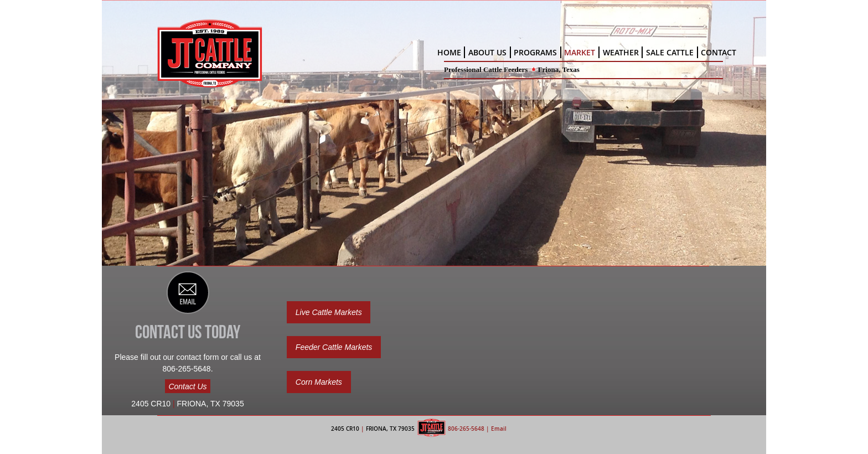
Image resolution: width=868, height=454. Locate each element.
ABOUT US (487, 52)
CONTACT (719, 52)
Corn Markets (319, 382)
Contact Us (187, 386)
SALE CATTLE (670, 52)
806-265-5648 (466, 429)
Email (499, 429)
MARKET (580, 52)
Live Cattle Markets (329, 312)
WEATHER (621, 52)
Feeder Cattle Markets (334, 347)
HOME (449, 52)
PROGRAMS (535, 52)
